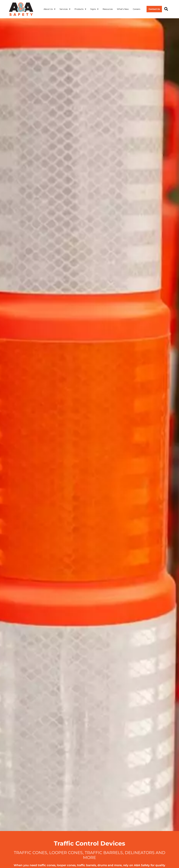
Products (80, 9)
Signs (94, 9)
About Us (50, 9)
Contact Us (154, 9)
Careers (137, 9)
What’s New (123, 9)
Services (65, 9)
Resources (108, 9)
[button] (166, 9)
